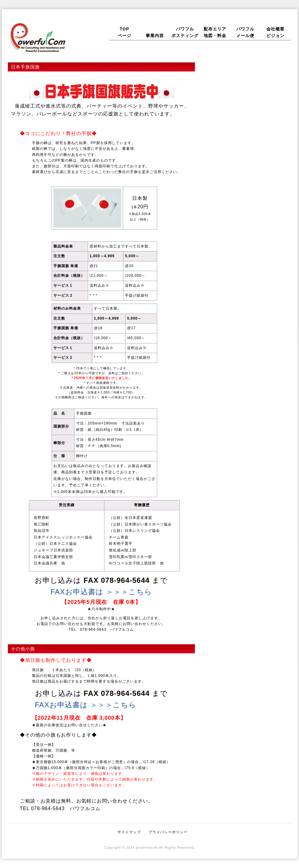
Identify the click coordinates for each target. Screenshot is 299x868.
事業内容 (155, 32)
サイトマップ (129, 832)
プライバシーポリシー (168, 832)
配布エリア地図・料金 (215, 32)
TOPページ (124, 32)
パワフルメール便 (245, 32)
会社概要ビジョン (275, 32)
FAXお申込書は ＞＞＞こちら (101, 592)
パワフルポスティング (185, 32)
